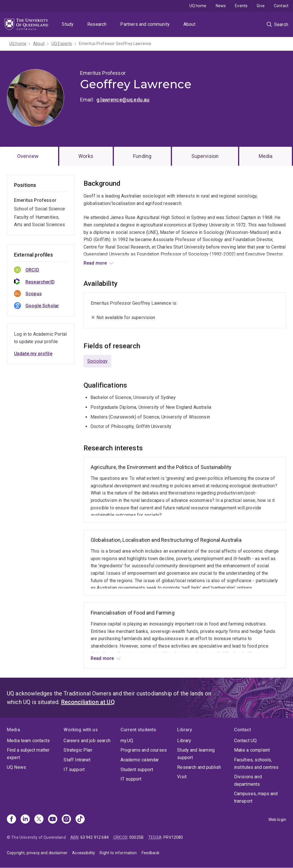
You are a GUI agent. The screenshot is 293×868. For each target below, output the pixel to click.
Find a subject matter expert (28, 754)
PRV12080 (173, 837)
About (189, 24)
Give (261, 6)
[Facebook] (11, 820)
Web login (277, 820)
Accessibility (84, 853)
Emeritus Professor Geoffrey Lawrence (115, 44)
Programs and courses (144, 750)
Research (97, 24)
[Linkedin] (25, 820)
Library (184, 741)
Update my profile (33, 354)
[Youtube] (53, 820)
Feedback (151, 853)
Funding (142, 156)
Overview (28, 156)
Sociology (97, 361)
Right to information (118, 853)
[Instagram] (66, 820)
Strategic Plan (78, 750)
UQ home (198, 6)
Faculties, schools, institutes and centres (256, 764)
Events (241, 6)
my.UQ (127, 741)
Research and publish (199, 767)
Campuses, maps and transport (256, 797)
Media (266, 156)
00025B (136, 837)
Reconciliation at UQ (88, 702)
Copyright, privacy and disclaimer (37, 853)
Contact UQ (246, 741)
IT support (74, 770)
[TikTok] (80, 820)
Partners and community (145, 24)
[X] (39, 820)
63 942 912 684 (95, 837)
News (221, 6)
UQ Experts (62, 44)
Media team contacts (28, 741)
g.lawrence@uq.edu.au (123, 100)
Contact (281, 6)
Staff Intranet (77, 760)
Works (86, 156)
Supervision (205, 156)
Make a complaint (252, 750)
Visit (182, 777)
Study (68, 24)
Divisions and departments (248, 780)
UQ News (16, 767)
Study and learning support (196, 754)
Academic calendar (140, 760)
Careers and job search (87, 741)
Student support (137, 770)
